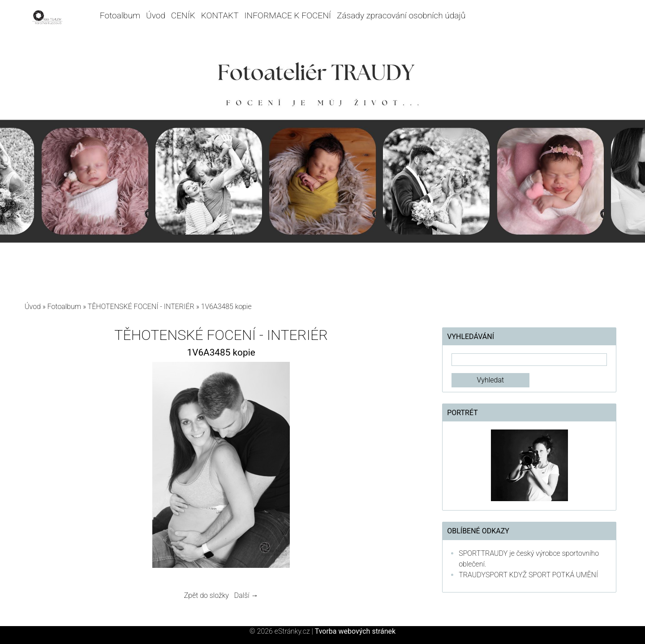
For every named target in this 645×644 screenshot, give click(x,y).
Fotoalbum (120, 15)
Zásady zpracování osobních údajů (401, 15)
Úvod (156, 15)
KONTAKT (220, 15)
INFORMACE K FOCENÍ (288, 15)
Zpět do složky (206, 595)
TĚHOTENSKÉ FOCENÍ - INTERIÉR (141, 307)
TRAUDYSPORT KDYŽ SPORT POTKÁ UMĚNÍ (528, 575)
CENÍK (183, 15)
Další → (246, 595)
